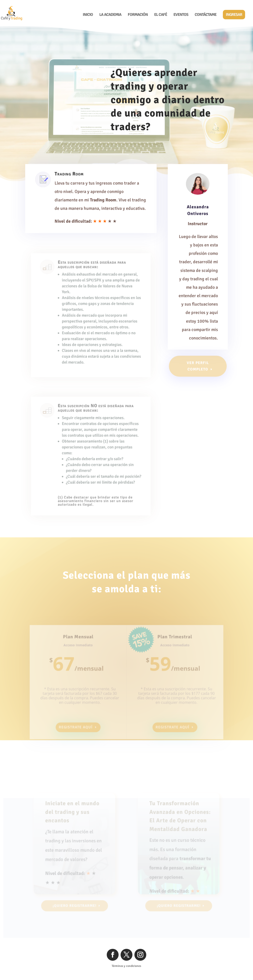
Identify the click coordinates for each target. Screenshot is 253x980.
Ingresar (234, 15)
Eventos (181, 15)
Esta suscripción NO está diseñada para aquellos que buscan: (95, 421)
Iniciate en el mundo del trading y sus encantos (74, 823)
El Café (161, 15)
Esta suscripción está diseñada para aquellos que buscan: (92, 278)
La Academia (110, 15)
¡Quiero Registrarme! (169, 146)
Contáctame (206, 15)
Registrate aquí (79, 722)
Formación (138, 15)
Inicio (88, 15)
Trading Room (70, 176)
